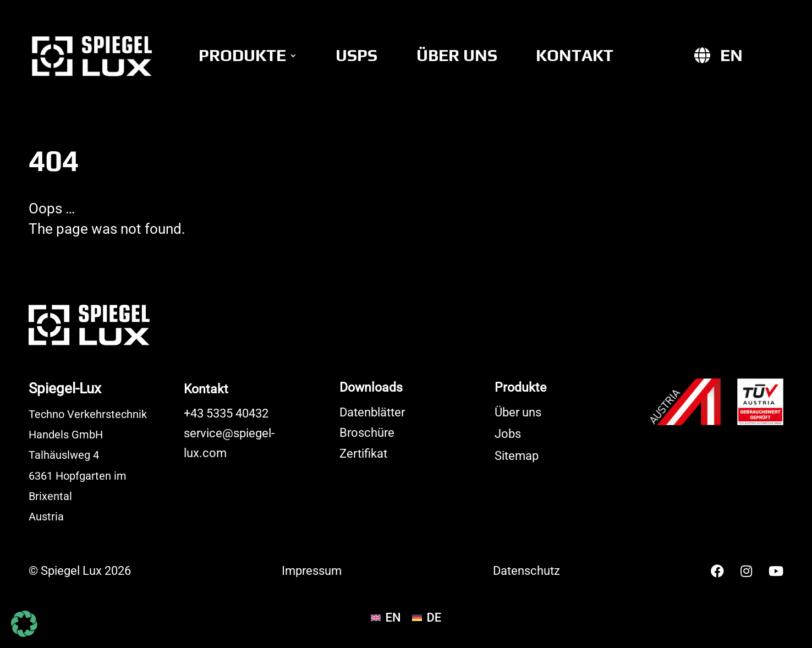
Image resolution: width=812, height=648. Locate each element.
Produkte (242, 55)
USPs (356, 55)
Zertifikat (363, 454)
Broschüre (367, 433)
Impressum (312, 571)
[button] (24, 624)
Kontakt (575, 55)
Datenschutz (526, 571)
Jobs (508, 434)
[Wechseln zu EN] (731, 56)
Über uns (457, 55)
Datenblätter (372, 412)
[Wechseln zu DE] (427, 618)
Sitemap (517, 456)
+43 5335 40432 (226, 413)
